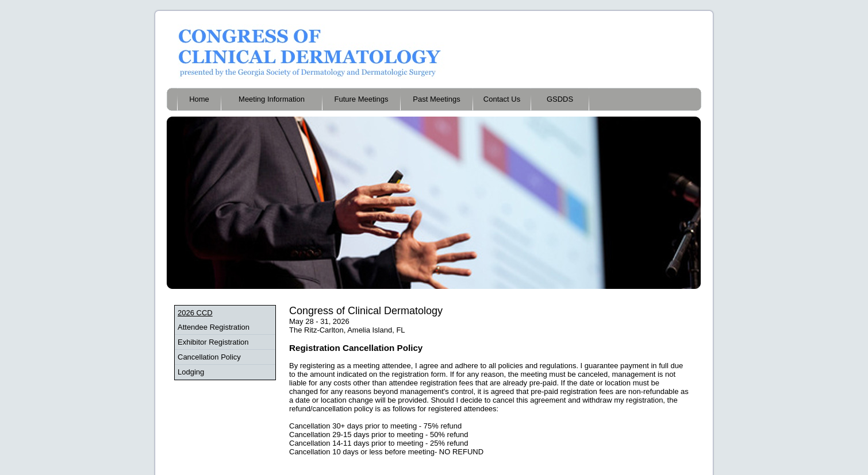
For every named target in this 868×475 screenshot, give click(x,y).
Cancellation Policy (209, 357)
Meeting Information (272, 99)
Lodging (191, 372)
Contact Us (502, 99)
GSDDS (560, 99)
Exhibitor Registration (213, 342)
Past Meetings (436, 99)
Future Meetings (362, 99)
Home (199, 99)
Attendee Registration (214, 327)
